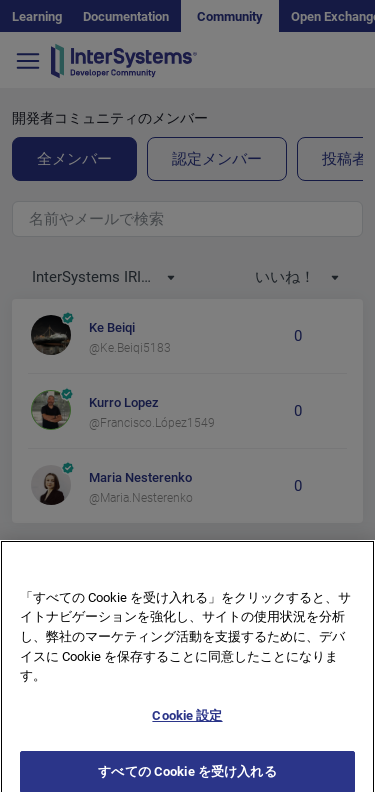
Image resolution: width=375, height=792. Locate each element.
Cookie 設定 (187, 726)
